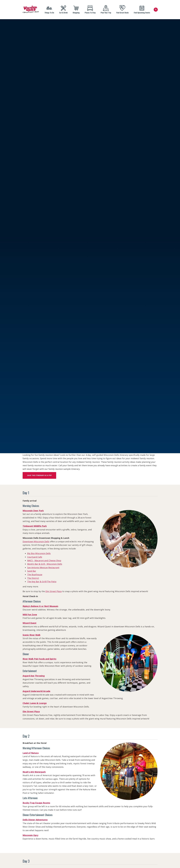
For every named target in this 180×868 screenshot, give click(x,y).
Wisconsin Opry (30, 835)
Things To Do (49, 9)
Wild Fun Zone (30, 615)
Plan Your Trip (106, 9)
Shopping (76, 9)
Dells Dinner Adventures (35, 820)
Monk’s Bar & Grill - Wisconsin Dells (45, 564)
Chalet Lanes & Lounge (35, 703)
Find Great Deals (122, 9)
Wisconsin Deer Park (33, 511)
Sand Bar (32, 571)
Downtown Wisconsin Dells (36, 542)
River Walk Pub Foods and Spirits (39, 659)
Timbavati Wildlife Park (35, 526)
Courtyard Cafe (35, 557)
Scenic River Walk (32, 635)
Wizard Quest (30, 623)
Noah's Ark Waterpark (34, 772)
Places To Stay (90, 9)
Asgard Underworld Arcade (36, 691)
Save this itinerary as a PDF (39, 475)
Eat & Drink (63, 9)
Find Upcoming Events (142, 9)
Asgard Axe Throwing (34, 676)
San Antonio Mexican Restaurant (43, 568)
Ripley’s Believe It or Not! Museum (40, 606)
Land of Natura (31, 753)
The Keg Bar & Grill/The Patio (42, 582)
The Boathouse (35, 575)
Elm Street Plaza (54, 591)
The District (33, 578)
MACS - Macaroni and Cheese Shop (44, 560)
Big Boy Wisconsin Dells (39, 553)
